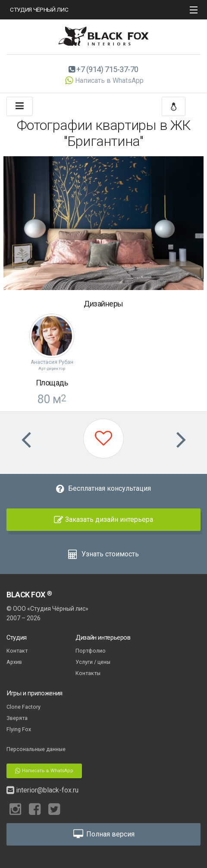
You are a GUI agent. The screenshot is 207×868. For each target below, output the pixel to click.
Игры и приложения (34, 693)
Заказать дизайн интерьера (103, 519)
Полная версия (103, 834)
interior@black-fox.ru (42, 790)
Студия (17, 638)
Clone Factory (24, 707)
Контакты (88, 673)
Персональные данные (36, 749)
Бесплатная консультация (103, 488)
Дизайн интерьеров (103, 638)
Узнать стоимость (103, 554)
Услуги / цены (93, 662)
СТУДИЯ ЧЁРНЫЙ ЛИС (39, 9)
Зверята (17, 718)
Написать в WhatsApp (103, 80)
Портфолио (91, 651)
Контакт (17, 651)
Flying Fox (19, 729)
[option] (103, 223)
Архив (14, 662)
